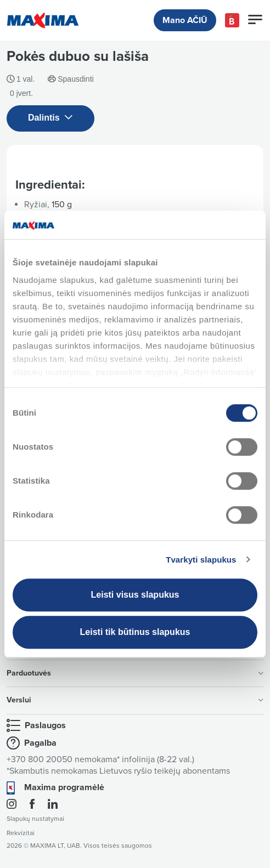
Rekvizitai (21, 833)
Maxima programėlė (64, 787)
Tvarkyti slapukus (201, 560)
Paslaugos (45, 725)
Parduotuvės (135, 673)
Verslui (135, 700)
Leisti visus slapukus (135, 595)
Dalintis (50, 118)
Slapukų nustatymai (35, 819)
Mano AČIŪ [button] (185, 20)
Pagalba (40, 743)
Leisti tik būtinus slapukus (135, 632)
